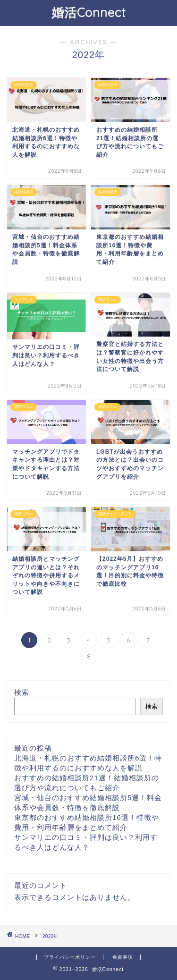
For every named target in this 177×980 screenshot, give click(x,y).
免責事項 (123, 957)
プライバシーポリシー (70, 957)
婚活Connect (88, 12)
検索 (22, 692)
